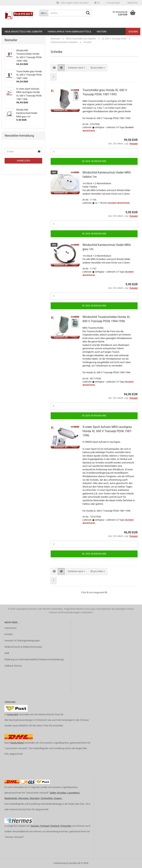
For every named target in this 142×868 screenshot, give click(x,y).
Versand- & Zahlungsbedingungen (22, 641)
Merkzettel (132, 3)
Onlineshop (60, 863)
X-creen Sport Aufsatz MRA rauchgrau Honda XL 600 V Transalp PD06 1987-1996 (107, 431)
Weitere (102, 32)
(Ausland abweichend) (119, 203)
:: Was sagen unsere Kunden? (73, 3)
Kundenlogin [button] (113, 3)
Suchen (133, 32)
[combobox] (76, 68)
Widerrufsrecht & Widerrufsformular (23, 647)
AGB (7, 653)
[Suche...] (44, 13)
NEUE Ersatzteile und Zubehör (23, 32)
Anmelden (23, 161)
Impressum (10, 628)
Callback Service (13, 666)
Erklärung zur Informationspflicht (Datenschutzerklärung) (34, 659)
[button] (97, 3)
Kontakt (9, 634)
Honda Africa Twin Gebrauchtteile (69, 32)
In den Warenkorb (94, 161)
